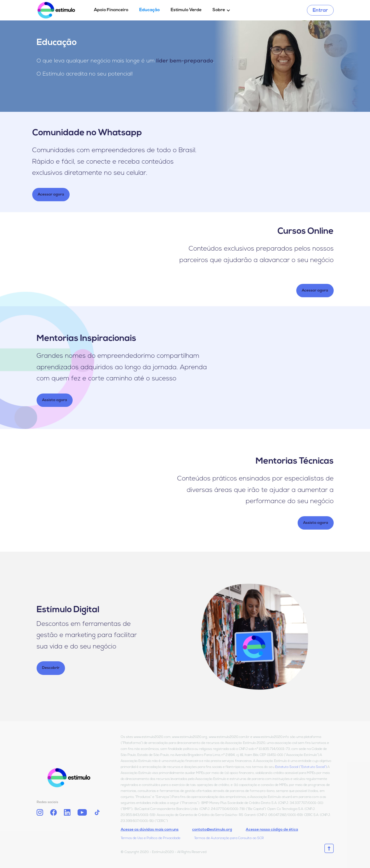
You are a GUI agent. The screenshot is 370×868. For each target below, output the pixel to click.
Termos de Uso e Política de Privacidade (151, 838)
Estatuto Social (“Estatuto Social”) (301, 767)
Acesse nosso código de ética (272, 830)
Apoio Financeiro (111, 10)
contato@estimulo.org (212, 830)
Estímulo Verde (186, 10)
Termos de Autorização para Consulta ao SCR (229, 838)
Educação (150, 10)
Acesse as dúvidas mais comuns (150, 830)
